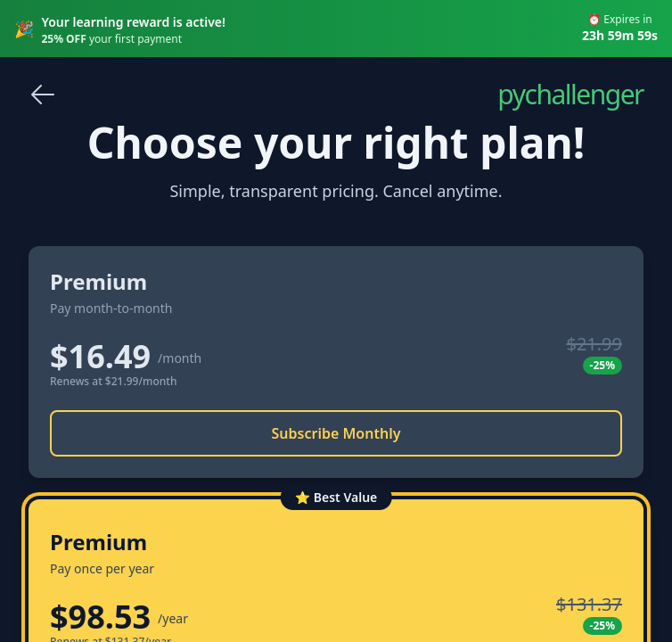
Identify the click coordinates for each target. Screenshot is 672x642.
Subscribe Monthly (336, 433)
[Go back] (43, 95)
